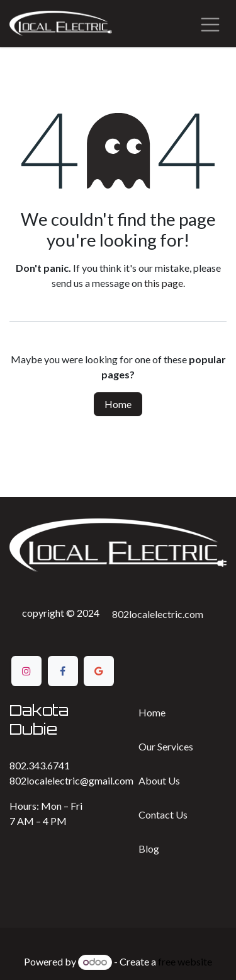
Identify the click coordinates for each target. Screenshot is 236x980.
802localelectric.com (158, 614)
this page (164, 283)
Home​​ (152, 712)
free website (185, 961)
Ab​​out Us (159, 780)
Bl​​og (149, 849)
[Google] (99, 671)
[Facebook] (63, 671)
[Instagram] (26, 671)
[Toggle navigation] (210, 24)
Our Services (166, 746)
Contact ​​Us (163, 814)
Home (118, 404)
